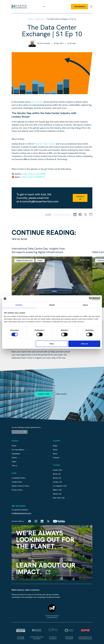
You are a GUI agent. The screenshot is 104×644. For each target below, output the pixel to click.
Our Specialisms (18, 450)
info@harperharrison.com (21, 513)
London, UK (57, 482)
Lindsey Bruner (21, 117)
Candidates (16, 454)
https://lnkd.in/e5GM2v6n (33, 177)
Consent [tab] (19, 305)
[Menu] (91, 7)
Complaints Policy (19, 478)
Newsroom (40, 19)
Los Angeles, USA (60, 486)
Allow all (84, 344)
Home (30, 19)
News (55, 454)
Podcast (56, 458)
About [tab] (85, 305)
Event (55, 450)
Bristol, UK (57, 478)
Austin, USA (57, 470)
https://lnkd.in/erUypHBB (34, 174)
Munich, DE (57, 494)
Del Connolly (37, 102)
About (14, 446)
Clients (14, 458)
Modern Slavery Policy (20, 486)
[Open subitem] (26, 450)
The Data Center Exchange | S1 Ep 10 (61, 19)
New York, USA (59, 498)
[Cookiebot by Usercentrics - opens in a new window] (91, 299)
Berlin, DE (57, 474)
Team (14, 462)
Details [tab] (52, 305)
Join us (14, 466)
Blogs (55, 446)
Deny (52, 344)
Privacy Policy (17, 490)
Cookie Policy (17, 482)
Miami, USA (57, 490)
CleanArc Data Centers (45, 144)
